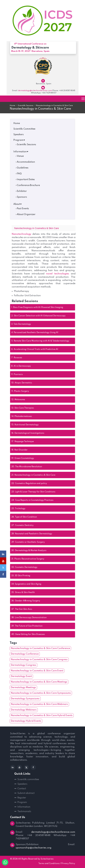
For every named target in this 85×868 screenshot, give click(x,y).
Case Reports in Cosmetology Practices (32, 500)
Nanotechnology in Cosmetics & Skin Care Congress (39, 660)
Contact (22, 789)
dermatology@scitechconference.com (35, 91)
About (18, 204)
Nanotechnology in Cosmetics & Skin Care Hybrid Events (42, 716)
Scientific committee (28, 780)
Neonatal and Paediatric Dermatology (32, 534)
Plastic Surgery (20, 391)
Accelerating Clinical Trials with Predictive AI (35, 349)
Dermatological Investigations (28, 433)
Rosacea (17, 358)
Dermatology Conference (25, 654)
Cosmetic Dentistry (22, 526)
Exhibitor (22, 191)
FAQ (19, 174)
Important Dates (26, 179)
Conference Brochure (28, 185)
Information (21, 152)
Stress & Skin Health (23, 593)
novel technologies (58, 274)
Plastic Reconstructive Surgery (28, 559)
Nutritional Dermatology (25, 425)
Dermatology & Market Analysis (29, 551)
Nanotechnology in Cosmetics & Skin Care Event (37, 671)
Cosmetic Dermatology (24, 567)
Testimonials (24, 812)
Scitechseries (47, 859)
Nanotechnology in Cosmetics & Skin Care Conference (40, 648)
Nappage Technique (23, 442)
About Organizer (26, 214)
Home (12, 106)
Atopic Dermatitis (22, 383)
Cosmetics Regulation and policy (29, 484)
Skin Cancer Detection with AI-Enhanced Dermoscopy (38, 316)
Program (19, 140)
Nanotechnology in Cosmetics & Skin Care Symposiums (41, 693)
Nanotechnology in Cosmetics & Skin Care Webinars (39, 704)
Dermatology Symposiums (25, 699)
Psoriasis (17, 375)
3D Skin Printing (21, 576)
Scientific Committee (24, 129)
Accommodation (26, 162)
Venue (20, 156)
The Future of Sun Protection (27, 626)
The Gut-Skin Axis (22, 609)
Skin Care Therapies (23, 408)
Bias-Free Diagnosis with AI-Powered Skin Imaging (37, 308)
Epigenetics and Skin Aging (26, 584)
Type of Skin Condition (24, 517)
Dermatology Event (21, 676)
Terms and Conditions (49, 864)
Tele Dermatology (21, 324)
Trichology (18, 509)
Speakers (19, 135)
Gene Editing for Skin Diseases (28, 635)
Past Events (23, 209)
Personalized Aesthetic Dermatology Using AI (35, 333)
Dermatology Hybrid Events (26, 721)
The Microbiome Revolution (27, 467)
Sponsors (22, 197)
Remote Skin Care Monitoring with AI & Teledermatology (40, 341)
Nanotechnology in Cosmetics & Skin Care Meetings (39, 682)
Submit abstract (26, 793)
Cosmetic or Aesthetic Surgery (28, 542)
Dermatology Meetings (23, 688)
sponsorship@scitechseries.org (33, 848)
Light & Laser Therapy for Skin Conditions (33, 492)
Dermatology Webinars (24, 710)
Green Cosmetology (23, 458)
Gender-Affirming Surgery (26, 601)
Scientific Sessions (26, 106)
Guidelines (23, 168)
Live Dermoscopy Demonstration (29, 618)
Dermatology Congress (24, 665)
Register (22, 798)
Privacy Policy (68, 864)
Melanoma (18, 400)
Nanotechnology (22, 234)
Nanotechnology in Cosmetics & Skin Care (33, 475)
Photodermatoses (22, 417)
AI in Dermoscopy (21, 366)
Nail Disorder (19, 450)
